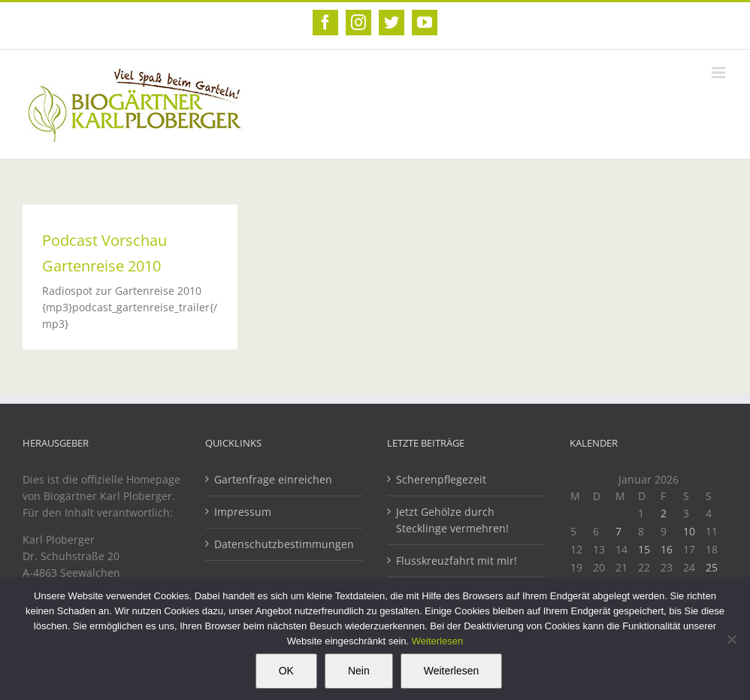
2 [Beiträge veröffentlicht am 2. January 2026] (664, 513)
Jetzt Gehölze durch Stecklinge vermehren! (452, 520)
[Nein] (731, 639)
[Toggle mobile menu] (720, 73)
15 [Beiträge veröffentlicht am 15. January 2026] (644, 549)
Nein (359, 671)
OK (286, 671)
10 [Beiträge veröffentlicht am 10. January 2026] (689, 531)
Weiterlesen (437, 641)
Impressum (243, 512)
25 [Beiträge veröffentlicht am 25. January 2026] (712, 567)
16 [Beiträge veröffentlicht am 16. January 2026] (667, 549)
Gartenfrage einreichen (273, 479)
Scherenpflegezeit (441, 479)
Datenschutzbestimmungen (284, 544)
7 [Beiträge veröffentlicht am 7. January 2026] (618, 531)
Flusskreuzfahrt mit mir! (457, 561)
